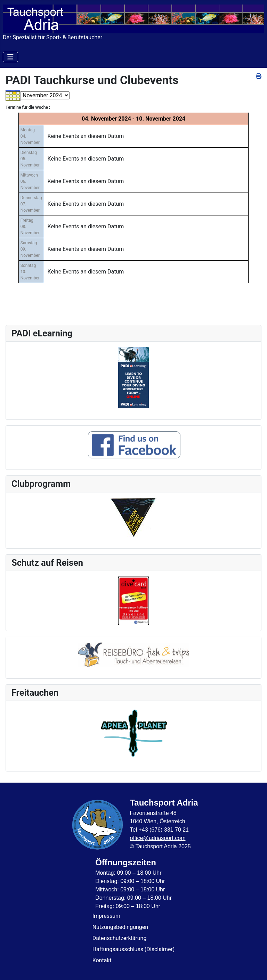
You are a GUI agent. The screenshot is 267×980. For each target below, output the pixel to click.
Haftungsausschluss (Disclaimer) (134, 949)
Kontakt (102, 960)
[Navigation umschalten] (10, 57)
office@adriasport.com (157, 838)
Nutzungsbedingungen (120, 927)
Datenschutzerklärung (120, 938)
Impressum (107, 916)
